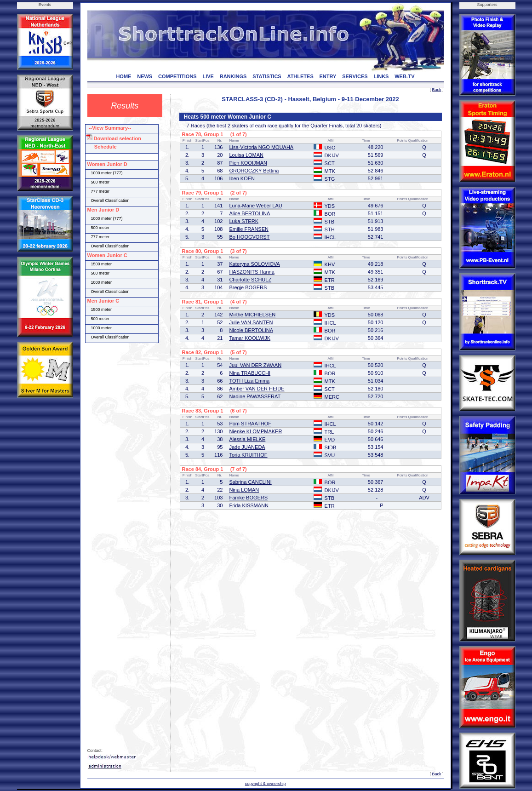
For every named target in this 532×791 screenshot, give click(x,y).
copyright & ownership (266, 784)
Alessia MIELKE (247, 439)
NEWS (145, 76)
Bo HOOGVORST (249, 237)
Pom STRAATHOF (250, 424)
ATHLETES (300, 76)
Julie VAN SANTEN (251, 322)
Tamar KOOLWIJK (250, 338)
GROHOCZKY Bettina (254, 171)
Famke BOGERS (248, 498)
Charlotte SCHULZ (250, 280)
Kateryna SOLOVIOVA (254, 264)
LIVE (208, 76)
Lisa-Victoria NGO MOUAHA (261, 147)
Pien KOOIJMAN (248, 163)
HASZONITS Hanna (252, 272)
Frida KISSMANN (249, 505)
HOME (123, 76)
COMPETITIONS (177, 76)
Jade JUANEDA (247, 447)
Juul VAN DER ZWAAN (255, 365)
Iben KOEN (242, 178)
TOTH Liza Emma (249, 381)
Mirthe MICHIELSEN (252, 315)
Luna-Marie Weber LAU (255, 206)
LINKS (381, 76)
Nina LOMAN (244, 490)
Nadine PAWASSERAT (255, 396)
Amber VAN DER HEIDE (257, 389)
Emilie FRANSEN (249, 229)
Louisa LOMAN (246, 155)
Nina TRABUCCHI (250, 373)
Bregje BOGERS (248, 287)
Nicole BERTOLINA (251, 330)
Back (436, 90)
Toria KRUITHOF (248, 455)
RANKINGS (233, 76)
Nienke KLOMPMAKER (255, 431)
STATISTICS (267, 76)
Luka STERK (244, 221)
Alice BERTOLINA (249, 213)
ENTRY (328, 76)
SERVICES (355, 76)
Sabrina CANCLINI (250, 482)
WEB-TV (404, 76)
